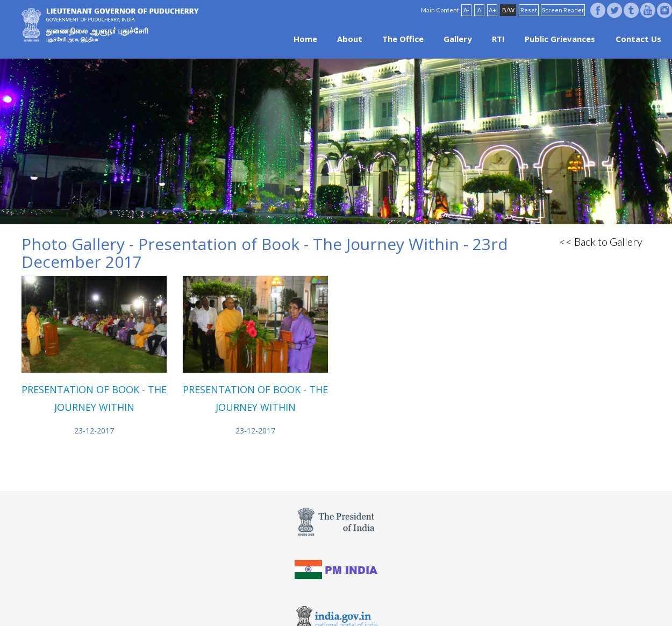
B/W (508, 10)
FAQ (338, 606)
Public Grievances (560, 39)
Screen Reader (563, 10)
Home (305, 39)
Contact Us (638, 39)
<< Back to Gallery (601, 241)
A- (466, 10)
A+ (492, 10)
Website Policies (299, 606)
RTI (498, 39)
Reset (529, 10)
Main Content (440, 10)
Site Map (366, 606)
